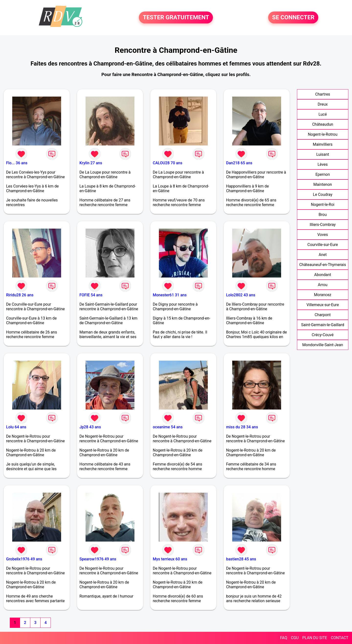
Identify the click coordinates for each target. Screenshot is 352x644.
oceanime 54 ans (168, 427)
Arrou (323, 285)
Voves (323, 235)
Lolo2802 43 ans (241, 295)
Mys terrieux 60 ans (170, 559)
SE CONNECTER (293, 18)
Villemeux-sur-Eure (323, 305)
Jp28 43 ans (90, 427)
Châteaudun (323, 124)
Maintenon (323, 184)
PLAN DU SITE (315, 638)
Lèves (323, 164)
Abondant (323, 275)
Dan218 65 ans (239, 163)
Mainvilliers (323, 144)
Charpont (323, 315)
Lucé (323, 114)
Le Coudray (323, 194)
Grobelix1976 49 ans (24, 559)
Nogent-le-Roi (323, 205)
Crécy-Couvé (323, 335)
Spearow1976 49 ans (98, 559)
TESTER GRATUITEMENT (176, 18)
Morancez (323, 295)
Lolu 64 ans (16, 427)
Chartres (323, 94)
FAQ (284, 638)
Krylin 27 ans (91, 163)
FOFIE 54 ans (91, 295)
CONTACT (340, 638)
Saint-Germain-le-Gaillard (323, 325)
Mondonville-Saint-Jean (323, 345)
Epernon (323, 174)
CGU (295, 638)
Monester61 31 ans (170, 295)
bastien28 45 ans (241, 559)
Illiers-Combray (323, 225)
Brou (323, 215)
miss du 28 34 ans (242, 427)
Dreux (323, 104)
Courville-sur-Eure (323, 245)
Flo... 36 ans (17, 163)
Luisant (323, 154)
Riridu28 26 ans (20, 295)
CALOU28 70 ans (168, 163)
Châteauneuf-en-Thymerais (323, 265)
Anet (323, 255)
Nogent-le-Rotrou (323, 134)
